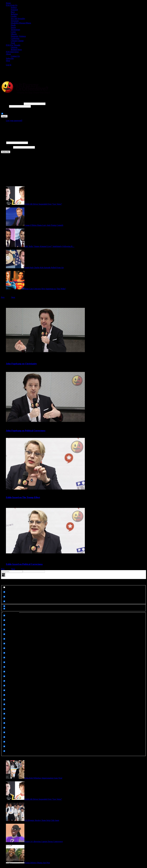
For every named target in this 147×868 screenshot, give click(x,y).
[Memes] (4, 681)
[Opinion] (4, 690)
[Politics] (4, 695)
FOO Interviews (12, 52)
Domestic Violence (18, 36)
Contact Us (15, 56)
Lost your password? (14, 121)
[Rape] (4, 704)
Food (13, 43)
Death (13, 25)
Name (3, 143)
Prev (3, 297)
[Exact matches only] (4, 587)
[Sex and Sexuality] (4, 723)
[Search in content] (4, 597)
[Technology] (4, 737)
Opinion (14, 47)
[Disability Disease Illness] (4, 639)
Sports (13, 27)
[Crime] (4, 629)
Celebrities (15, 38)
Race (13, 12)
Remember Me (10, 114)
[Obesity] (4, 686)
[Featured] (4, 648)
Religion (14, 14)
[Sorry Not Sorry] (4, 728)
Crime (13, 32)
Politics (14, 7)
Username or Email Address (12, 104)
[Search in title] (4, 592)
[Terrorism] (4, 742)
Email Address (7, 147)
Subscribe (10, 58)
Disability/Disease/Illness (21, 23)
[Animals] (4, 615)
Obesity (14, 34)
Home (8, 3)
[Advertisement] (47, 73)
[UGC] (4, 746)
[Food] (4, 662)
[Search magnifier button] (3, 575)
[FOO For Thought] (4, 653)
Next (13, 297)
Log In (9, 65)
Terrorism (15, 21)
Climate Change (17, 41)
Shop (8, 61)
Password (5, 106)
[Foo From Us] (4, 658)
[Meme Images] (4, 672)
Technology (15, 30)
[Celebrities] (4, 620)
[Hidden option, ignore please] (4, 606)
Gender (14, 16)
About (8, 54)
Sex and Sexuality (18, 19)
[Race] (4, 700)
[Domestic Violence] (4, 644)
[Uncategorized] (4, 751)
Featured (14, 10)
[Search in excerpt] (4, 601)
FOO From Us (12, 5)
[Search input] (12, 571)
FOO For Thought (13, 45)
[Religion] (4, 718)
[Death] (4, 634)
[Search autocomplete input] (34, 571)
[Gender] (4, 667)
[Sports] (4, 732)
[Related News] (4, 709)
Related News (16, 50)
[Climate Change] (4, 625)
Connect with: (7, 109)
